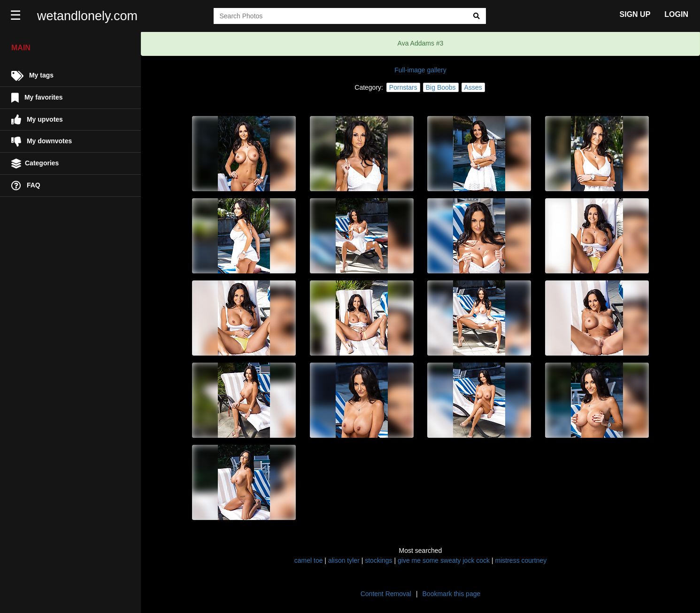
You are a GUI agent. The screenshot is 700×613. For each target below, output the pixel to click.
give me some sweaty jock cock (444, 560)
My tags (32, 76)
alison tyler (344, 560)
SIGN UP (635, 14)
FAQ (26, 186)
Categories (35, 164)
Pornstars (403, 87)
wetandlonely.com (87, 16)
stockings (378, 560)
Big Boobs (441, 87)
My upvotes (37, 120)
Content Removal (386, 594)
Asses (473, 87)
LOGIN (676, 14)
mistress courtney (521, 560)
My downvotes (42, 142)
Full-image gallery (420, 70)
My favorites (37, 98)
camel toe (309, 560)
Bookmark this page (452, 594)
